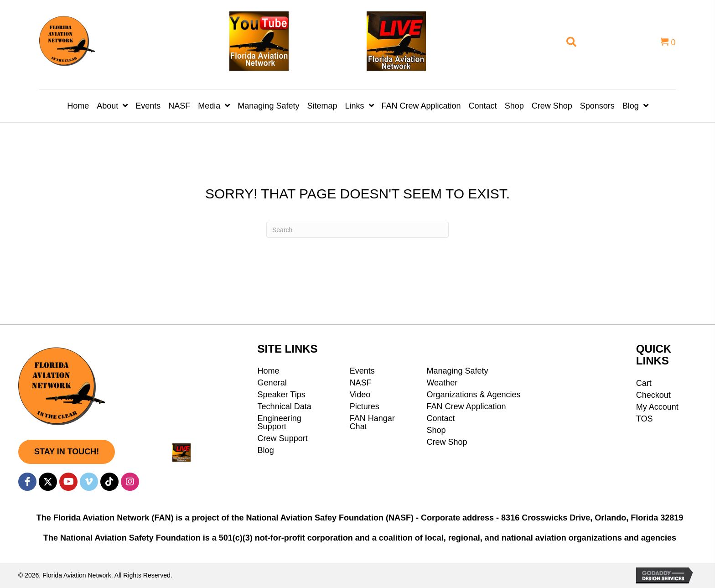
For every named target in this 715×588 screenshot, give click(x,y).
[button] (67, 452)
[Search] (357, 230)
